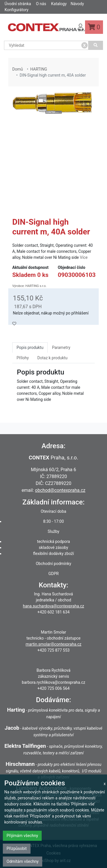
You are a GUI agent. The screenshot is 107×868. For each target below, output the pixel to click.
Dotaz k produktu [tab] (53, 358)
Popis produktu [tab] (30, 347)
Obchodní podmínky (53, 564)
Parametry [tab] (61, 347)
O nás (41, 4)
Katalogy (59, 4)
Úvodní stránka (18, 4)
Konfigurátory (17, 10)
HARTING (39, 69)
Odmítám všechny (23, 861)
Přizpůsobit (17, 848)
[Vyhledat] (96, 45)
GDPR (53, 574)
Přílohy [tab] (23, 358)
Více (84, 257)
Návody (77, 4)
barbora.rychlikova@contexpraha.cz (53, 682)
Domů (18, 69)
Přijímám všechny (22, 836)
